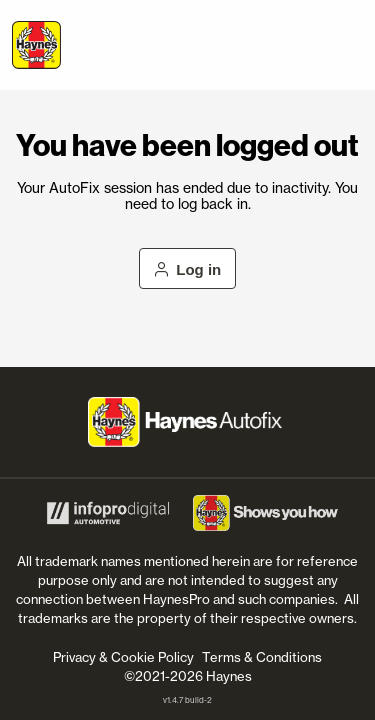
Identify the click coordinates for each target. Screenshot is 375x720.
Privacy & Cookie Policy (123, 657)
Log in (188, 269)
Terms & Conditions (262, 657)
